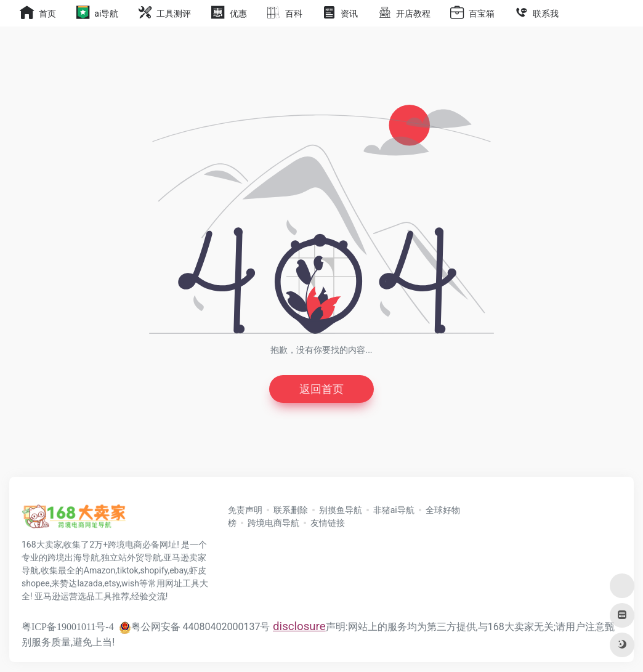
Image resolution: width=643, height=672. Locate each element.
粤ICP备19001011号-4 (68, 627)
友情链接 (328, 523)
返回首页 (321, 389)
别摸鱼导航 (341, 510)
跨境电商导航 (273, 523)
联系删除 (291, 510)
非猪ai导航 (394, 510)
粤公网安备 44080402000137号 (195, 627)
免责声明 (245, 510)
